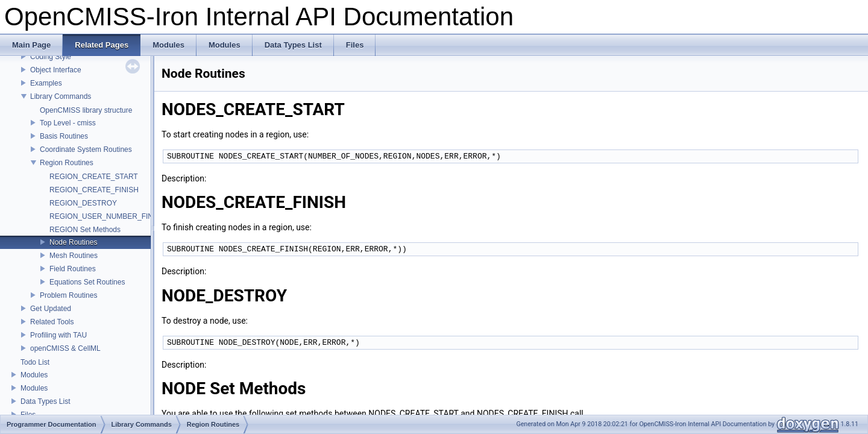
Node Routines (73, 242)
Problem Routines (68, 295)
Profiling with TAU (58, 335)
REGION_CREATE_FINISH (94, 190)
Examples (46, 83)
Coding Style (51, 57)
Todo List (35, 362)
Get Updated (51, 309)
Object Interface (56, 70)
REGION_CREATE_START (94, 177)
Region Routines (67, 163)
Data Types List (46, 401)
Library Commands (61, 96)
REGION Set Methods (85, 230)
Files (28, 415)
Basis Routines (64, 136)
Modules (34, 375)
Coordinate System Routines (86, 149)
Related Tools (52, 322)
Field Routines (73, 269)
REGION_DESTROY (83, 203)
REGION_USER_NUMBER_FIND (104, 216)
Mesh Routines (74, 256)
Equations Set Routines (87, 282)
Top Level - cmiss (68, 123)
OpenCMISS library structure (86, 110)
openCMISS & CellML (65, 348)
